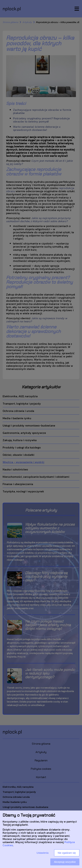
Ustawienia (42, 853)
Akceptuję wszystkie (65, 862)
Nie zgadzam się (67, 853)
